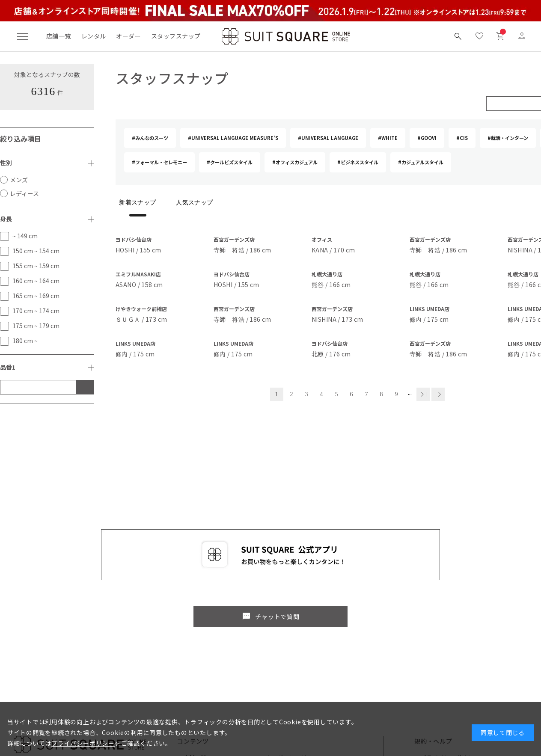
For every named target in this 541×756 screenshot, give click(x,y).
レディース (24, 193)
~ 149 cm (25, 236)
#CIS (462, 138)
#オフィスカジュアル (295, 162)
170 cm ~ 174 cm (36, 311)
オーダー (128, 36)
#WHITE (388, 138)
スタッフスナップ (176, 36)
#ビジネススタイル (358, 162)
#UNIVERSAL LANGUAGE (328, 138)
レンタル (94, 36)
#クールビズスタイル (230, 162)
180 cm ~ (25, 341)
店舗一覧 (59, 36)
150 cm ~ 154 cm (36, 251)
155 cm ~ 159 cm (36, 266)
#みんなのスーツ (150, 138)
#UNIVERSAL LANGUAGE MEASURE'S (233, 138)
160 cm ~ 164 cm (36, 281)
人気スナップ (195, 203)
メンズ (19, 180)
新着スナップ (138, 203)
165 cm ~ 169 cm (36, 296)
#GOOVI (427, 138)
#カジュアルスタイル (421, 162)
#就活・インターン (508, 138)
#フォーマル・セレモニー (159, 162)
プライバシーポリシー (83, 743)
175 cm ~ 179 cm (36, 326)
